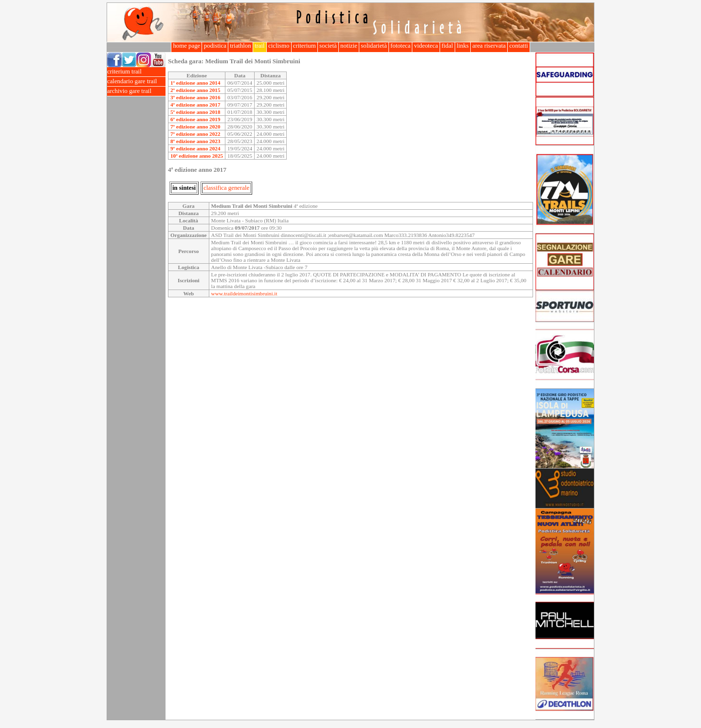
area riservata (489, 46)
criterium (304, 46)
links (463, 46)
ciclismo (279, 46)
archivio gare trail (136, 91)
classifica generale (226, 188)
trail (260, 46)
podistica (215, 46)
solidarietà (374, 46)
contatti (519, 46)
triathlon (240, 46)
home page (186, 46)
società (328, 46)
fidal (447, 46)
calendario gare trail (136, 82)
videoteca (426, 46)
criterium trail (136, 72)
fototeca (401, 46)
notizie (349, 46)
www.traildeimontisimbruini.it (244, 293)
